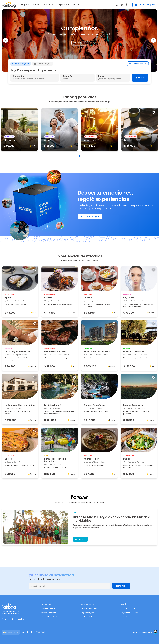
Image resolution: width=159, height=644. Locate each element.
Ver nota (80, 539)
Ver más (80, 43)
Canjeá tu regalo (145, 5)
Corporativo (63, 5)
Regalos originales (89, 613)
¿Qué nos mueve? (49, 608)
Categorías (19, 76)
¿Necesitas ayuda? (13, 619)
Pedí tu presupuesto (89, 608)
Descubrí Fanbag (90, 217)
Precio (101, 76)
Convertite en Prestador (51, 617)
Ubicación (67, 76)
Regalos (25, 5)
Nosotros (49, 5)
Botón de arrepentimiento (131, 617)
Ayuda (76, 5)
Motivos (37, 5)
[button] (6, 40)
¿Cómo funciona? (138, 64)
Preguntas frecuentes (129, 613)
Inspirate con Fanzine (50, 613)
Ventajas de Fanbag (89, 617)
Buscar (140, 78)
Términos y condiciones (142, 632)
